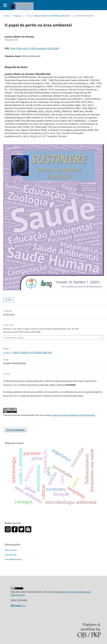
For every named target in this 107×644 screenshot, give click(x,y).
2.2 (18, 605)
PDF (10, 300)
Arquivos (18, 16)
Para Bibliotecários (13, 559)
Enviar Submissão (16, 430)
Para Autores (11, 555)
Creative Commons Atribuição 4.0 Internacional (73, 415)
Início (7, 16)
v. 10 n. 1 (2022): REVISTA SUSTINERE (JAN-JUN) (47, 16)
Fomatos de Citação (14, 338)
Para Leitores (11, 550)
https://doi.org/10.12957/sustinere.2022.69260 (34, 48)
